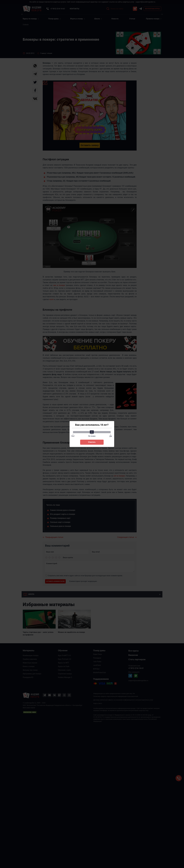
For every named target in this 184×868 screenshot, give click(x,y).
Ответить (92, 442)
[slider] (92, 432)
